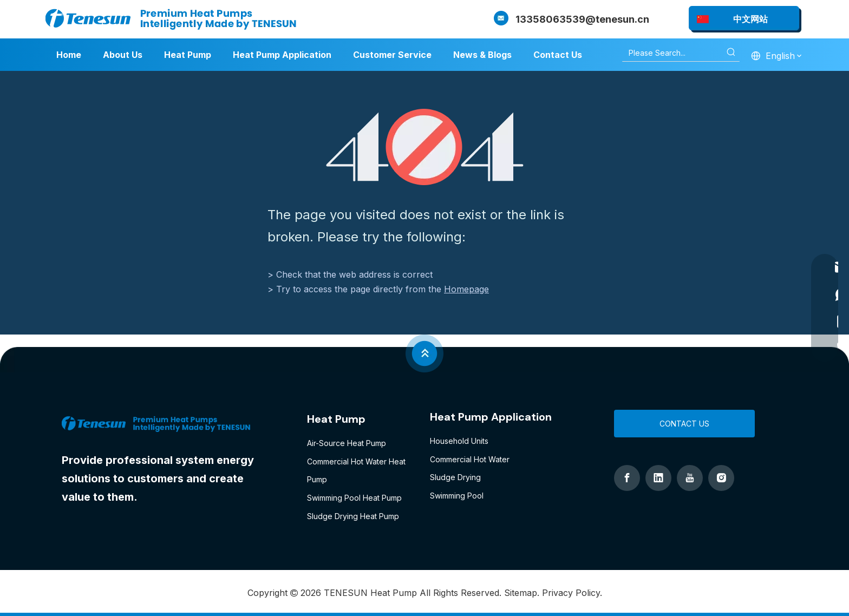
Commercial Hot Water (470, 459)
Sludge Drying (455, 477)
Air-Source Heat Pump (347, 443)
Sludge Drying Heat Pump (353, 516)
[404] (425, 147)
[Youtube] (690, 478)
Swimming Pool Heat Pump (354, 498)
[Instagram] (721, 478)
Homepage (466, 289)
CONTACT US (684, 424)
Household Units (459, 441)
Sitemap (521, 593)
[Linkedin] (658, 478)
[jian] (424, 353)
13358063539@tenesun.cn (582, 19)
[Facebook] (627, 478)
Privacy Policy (571, 593)
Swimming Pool (457, 496)
